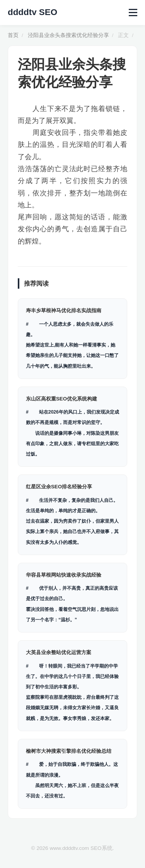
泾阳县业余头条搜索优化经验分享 (68, 35)
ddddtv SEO (32, 12)
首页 (13, 35)
